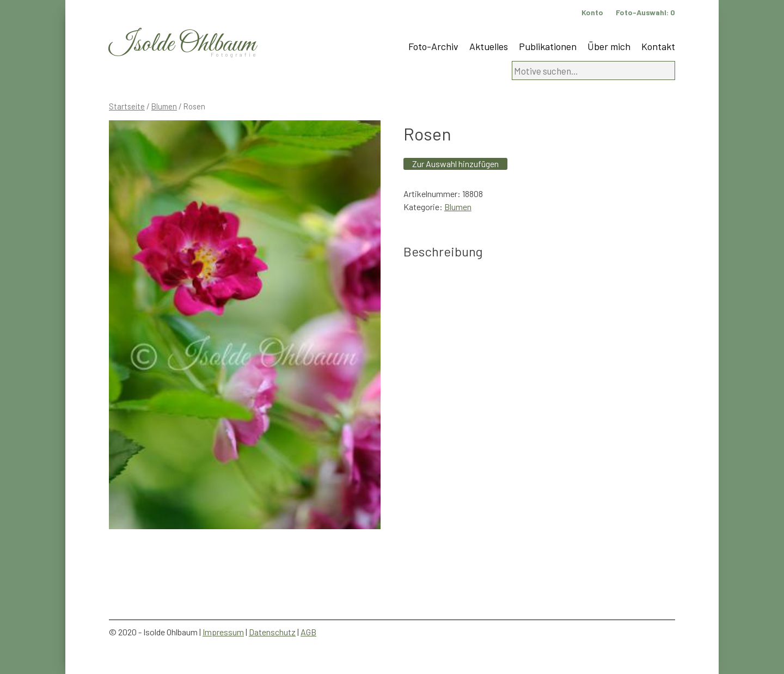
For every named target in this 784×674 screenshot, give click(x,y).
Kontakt (658, 46)
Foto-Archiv (433, 46)
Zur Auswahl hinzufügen (455, 164)
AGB (308, 632)
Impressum (223, 632)
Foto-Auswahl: (645, 12)
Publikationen (548, 46)
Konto (592, 12)
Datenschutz (272, 632)
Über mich (609, 46)
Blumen (164, 106)
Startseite (127, 106)
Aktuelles (489, 46)
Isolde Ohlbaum (182, 44)
